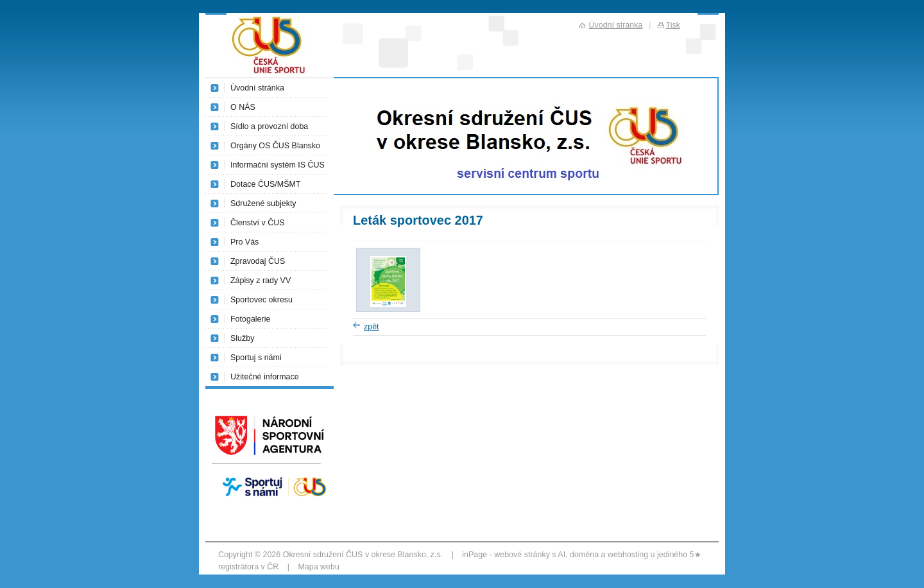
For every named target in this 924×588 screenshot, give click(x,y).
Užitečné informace (265, 377)
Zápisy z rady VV (261, 281)
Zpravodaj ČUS (258, 261)
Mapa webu (318, 567)
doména (584, 555)
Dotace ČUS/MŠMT (265, 184)
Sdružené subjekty (263, 203)
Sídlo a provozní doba (269, 126)
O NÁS (243, 107)
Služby (242, 338)
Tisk (673, 25)
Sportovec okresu (261, 300)
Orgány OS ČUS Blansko (275, 146)
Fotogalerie (250, 319)
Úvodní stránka (257, 88)
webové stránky (522, 555)
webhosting (628, 555)
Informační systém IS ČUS (278, 165)
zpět (372, 327)
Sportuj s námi (256, 358)
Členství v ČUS (258, 223)
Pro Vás (244, 242)
